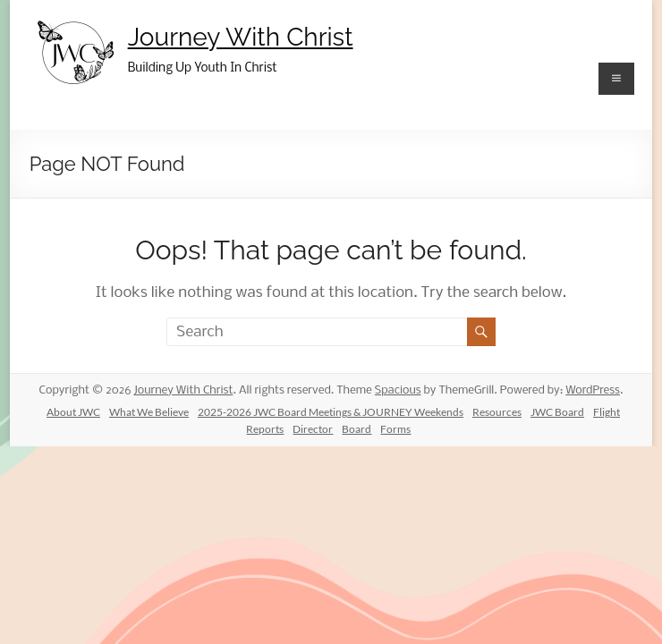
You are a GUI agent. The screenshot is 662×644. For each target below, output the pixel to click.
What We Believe (149, 412)
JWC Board (557, 412)
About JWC (73, 412)
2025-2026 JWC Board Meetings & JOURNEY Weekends (331, 412)
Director (313, 429)
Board (356, 429)
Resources (497, 412)
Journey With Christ (241, 37)
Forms (395, 429)
